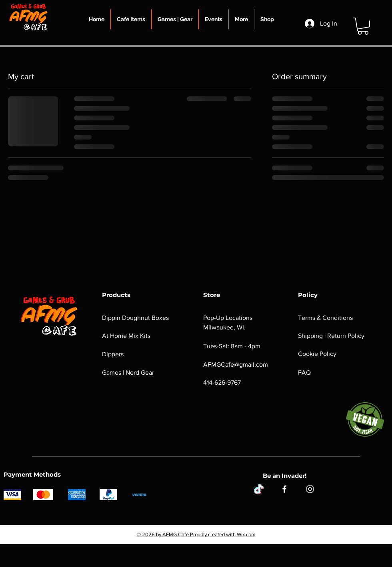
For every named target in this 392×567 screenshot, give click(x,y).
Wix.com (246, 534)
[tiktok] (259, 489)
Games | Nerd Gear (128, 372)
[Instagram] (310, 489)
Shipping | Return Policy (331, 336)
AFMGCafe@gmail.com (236, 364)
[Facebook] (284, 489)
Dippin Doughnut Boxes (135, 318)
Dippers (113, 354)
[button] (131, 19)
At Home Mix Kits (126, 336)
